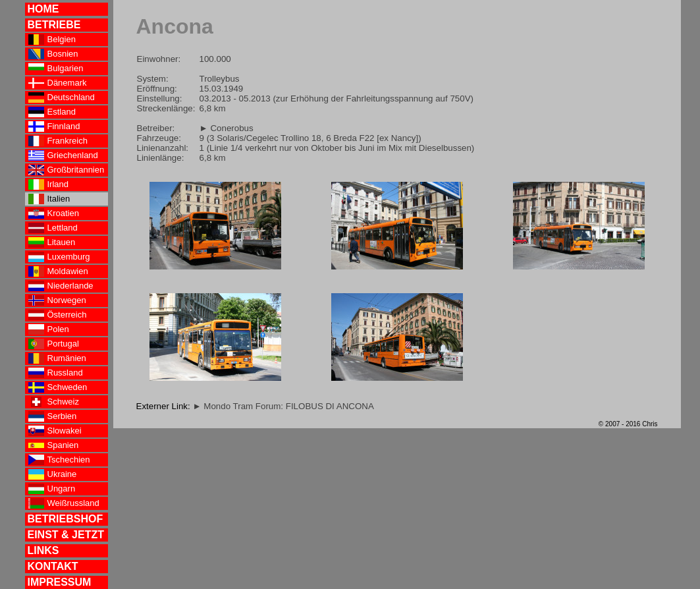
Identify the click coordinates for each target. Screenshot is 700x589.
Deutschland (62, 98)
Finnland (54, 126)
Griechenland (63, 155)
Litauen (52, 242)
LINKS (43, 550)
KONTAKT (53, 566)
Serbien (53, 416)
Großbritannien (67, 170)
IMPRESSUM (60, 582)
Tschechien (59, 460)
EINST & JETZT (66, 535)
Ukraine (53, 474)
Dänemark (58, 83)
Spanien (54, 445)
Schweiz (54, 402)
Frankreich (58, 141)
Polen (49, 329)
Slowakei (55, 431)
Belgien (52, 40)
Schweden (58, 387)
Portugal (54, 344)
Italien (49, 199)
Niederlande (61, 286)
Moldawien (58, 271)
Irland (49, 184)
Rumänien (57, 358)
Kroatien (54, 213)
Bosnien (53, 54)
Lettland (53, 228)
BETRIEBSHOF (66, 519)
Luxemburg (59, 257)
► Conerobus (227, 128)
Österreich (58, 315)
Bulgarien (56, 69)
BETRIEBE (54, 25)
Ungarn (52, 489)
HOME (43, 9)
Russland (56, 373)
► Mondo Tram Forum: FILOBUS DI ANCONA (283, 406)
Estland (52, 112)
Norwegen (57, 300)
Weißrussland (64, 503)
